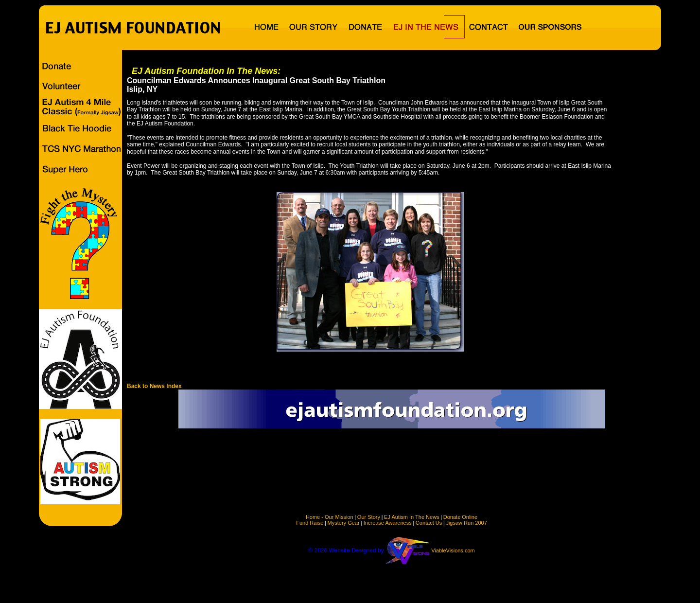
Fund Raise (310, 523)
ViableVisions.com (453, 550)
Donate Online (460, 517)
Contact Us (429, 523)
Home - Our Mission (330, 517)
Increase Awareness (388, 523)
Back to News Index (154, 386)
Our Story (369, 517)
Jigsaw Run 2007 (466, 523)
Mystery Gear (344, 523)
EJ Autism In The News (412, 517)
